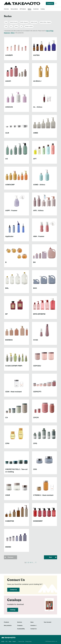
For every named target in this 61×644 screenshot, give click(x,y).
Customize (36, 9)
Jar (21, 26)
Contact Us (50, 4)
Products (6, 622)
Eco (11, 26)
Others (13, 33)
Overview (6, 9)
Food (6, 22)
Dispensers (7, 33)
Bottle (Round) (14, 22)
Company (20, 625)
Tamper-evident (29, 26)
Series (30, 9)
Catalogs (13, 610)
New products (14, 9)
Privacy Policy (28, 642)
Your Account (47, 622)
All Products (23, 9)
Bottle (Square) (24, 22)
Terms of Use (21, 642)
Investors (33, 625)
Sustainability (21, 629)
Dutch (10, 642)
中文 (6, 642)
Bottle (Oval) (34, 22)
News (32, 622)
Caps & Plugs (50, 31)
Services (20, 622)
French (14, 642)
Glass (16, 26)
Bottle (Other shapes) (45, 22)
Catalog (43, 9)
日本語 (3, 642)
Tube (6, 26)
